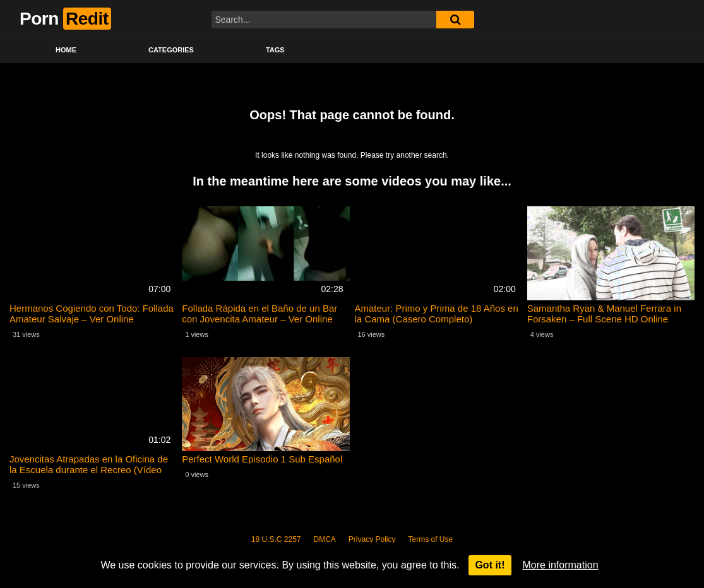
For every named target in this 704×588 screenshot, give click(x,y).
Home (66, 50)
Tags (275, 50)
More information (561, 565)
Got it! (490, 565)
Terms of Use (431, 539)
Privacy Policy (372, 539)
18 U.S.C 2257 (276, 539)
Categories (171, 50)
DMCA (325, 539)
